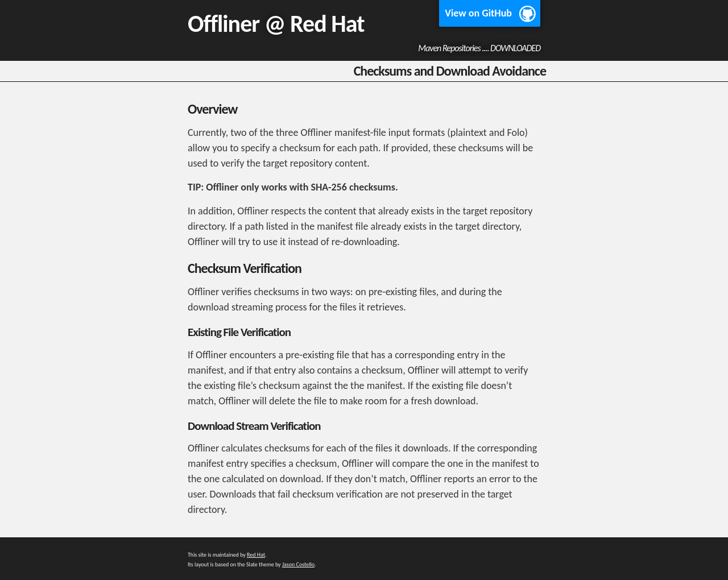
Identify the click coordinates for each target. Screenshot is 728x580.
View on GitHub (478, 13)
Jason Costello (298, 564)
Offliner (224, 24)
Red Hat (327, 24)
